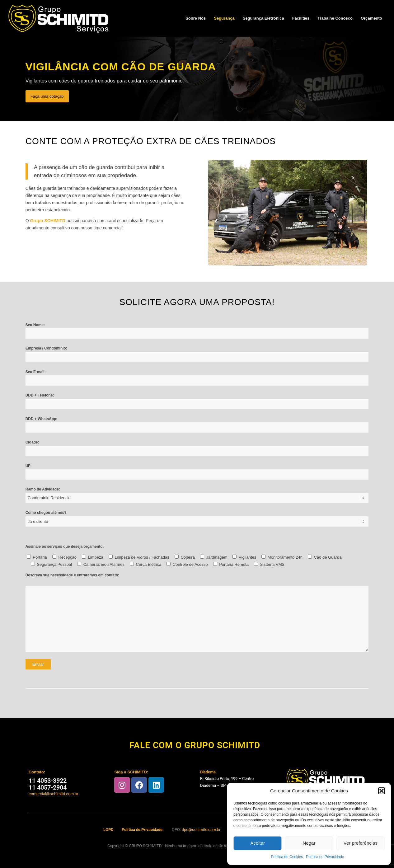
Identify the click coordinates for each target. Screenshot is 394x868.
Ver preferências (361, 843)
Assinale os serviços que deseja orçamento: (65, 547)
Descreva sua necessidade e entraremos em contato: (73, 575)
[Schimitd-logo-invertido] (59, 18)
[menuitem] (196, 18)
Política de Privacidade (325, 857)
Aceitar (258, 843)
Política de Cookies (287, 857)
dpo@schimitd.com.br (201, 830)
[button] (382, 791)
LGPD (108, 830)
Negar (309, 843)
